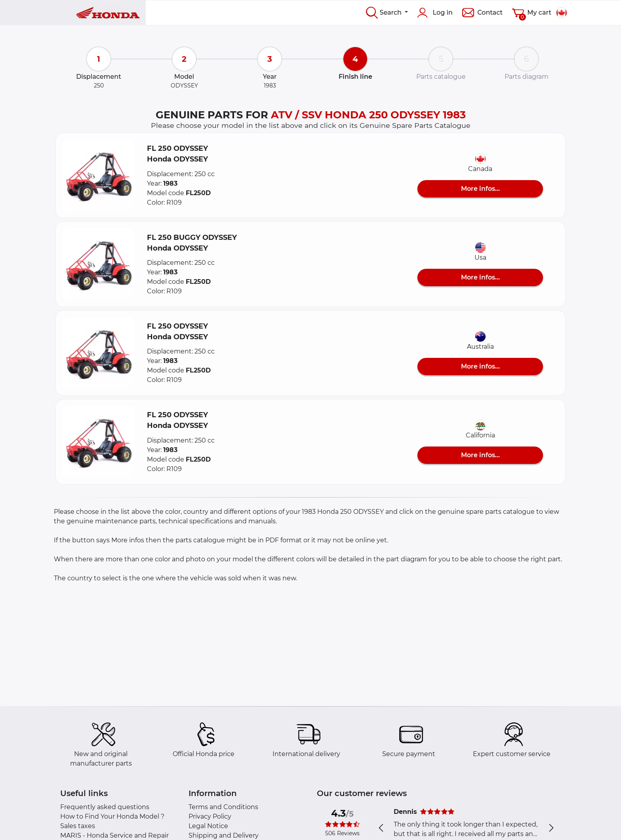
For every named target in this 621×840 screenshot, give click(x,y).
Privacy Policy (210, 816)
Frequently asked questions (105, 807)
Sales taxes (78, 826)
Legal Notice (208, 826)
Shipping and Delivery (224, 835)
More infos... (480, 189)
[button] (98, 175)
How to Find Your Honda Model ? (112, 816)
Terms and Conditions (223, 807)
